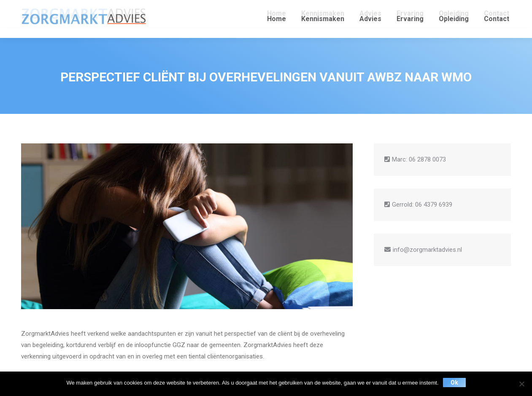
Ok (454, 383)
